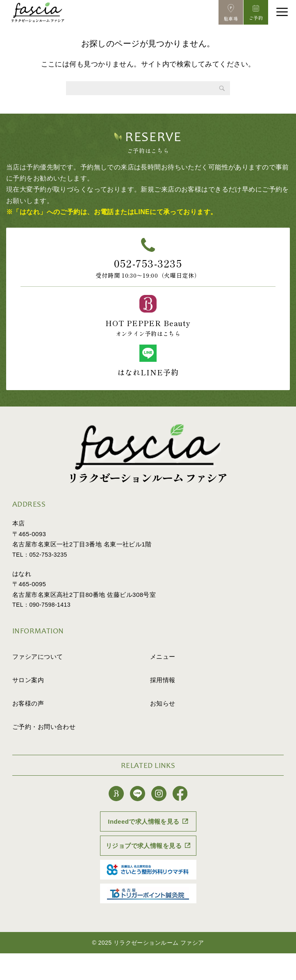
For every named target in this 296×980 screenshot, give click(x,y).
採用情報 (163, 680)
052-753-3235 (148, 263)
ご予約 (44, 727)
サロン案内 (28, 680)
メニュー (163, 657)
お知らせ (163, 703)
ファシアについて (38, 657)
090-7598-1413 (50, 605)
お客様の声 (28, 703)
